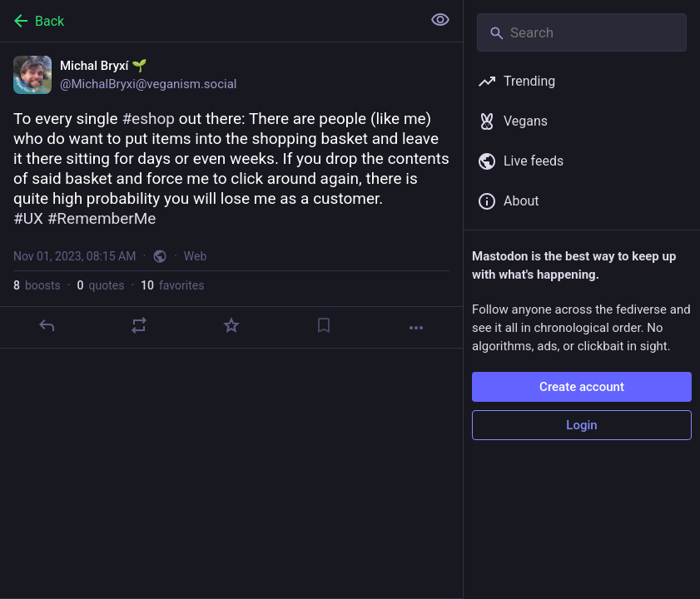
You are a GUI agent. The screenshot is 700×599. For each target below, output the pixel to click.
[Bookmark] (324, 325)
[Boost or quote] (139, 325)
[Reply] (47, 325)
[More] (416, 328)
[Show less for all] (440, 20)
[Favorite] (231, 325)
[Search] (582, 32)
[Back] (209, 21)
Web (196, 256)
